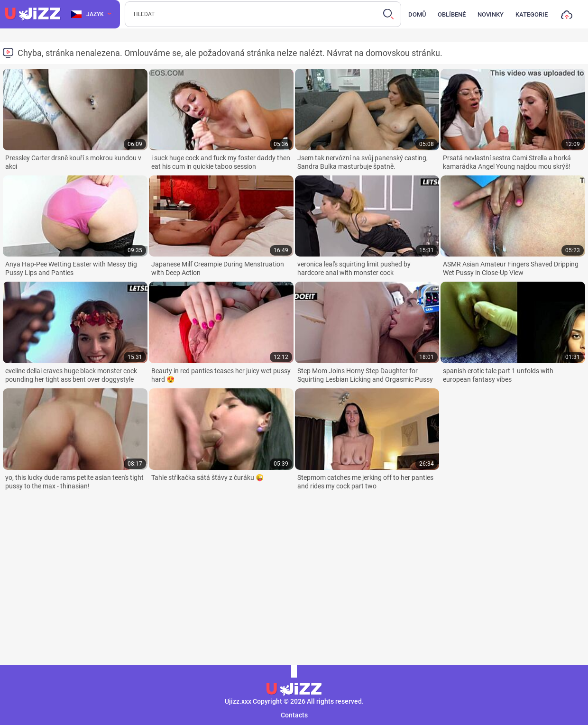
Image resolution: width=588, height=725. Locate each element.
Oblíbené (452, 14)
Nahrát (567, 17)
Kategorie (532, 14)
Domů (417, 14)
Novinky (491, 14)
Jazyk (87, 14)
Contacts (294, 715)
